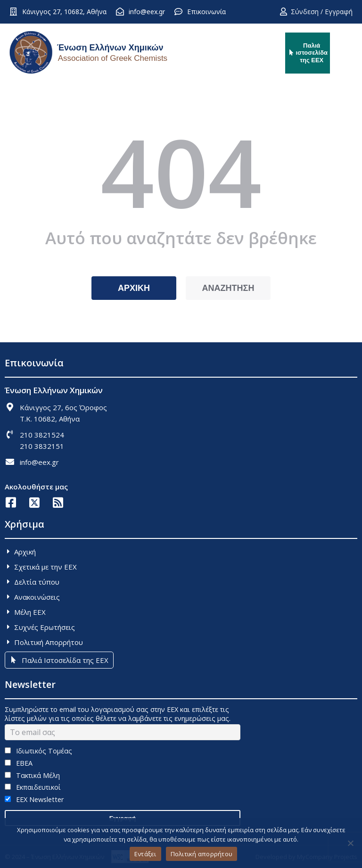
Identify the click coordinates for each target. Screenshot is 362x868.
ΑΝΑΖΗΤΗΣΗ (228, 288)
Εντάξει (145, 854)
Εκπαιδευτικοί (33, 787)
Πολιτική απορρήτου (202, 854)
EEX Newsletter (34, 799)
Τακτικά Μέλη (32, 775)
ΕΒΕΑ (19, 763)
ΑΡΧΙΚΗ (134, 288)
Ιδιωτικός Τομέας (38, 751)
